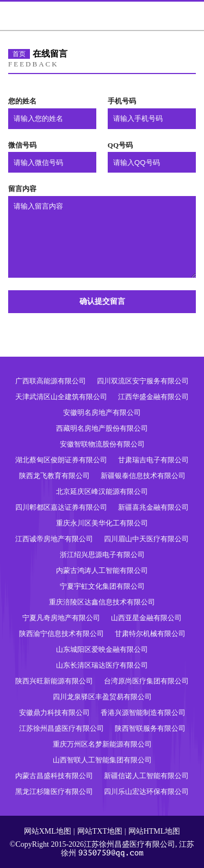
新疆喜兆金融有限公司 (153, 507)
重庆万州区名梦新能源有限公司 (102, 744)
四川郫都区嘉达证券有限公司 (61, 507)
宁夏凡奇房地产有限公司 (61, 618)
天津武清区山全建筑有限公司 (61, 397)
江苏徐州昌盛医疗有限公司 (61, 728)
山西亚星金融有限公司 (146, 618)
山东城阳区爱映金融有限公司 (102, 649)
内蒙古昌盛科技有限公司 (54, 776)
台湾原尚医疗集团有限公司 (146, 681)
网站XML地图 (48, 831)
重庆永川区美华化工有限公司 (102, 523)
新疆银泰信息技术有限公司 (143, 476)
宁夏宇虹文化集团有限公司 (102, 586)
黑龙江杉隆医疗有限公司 (54, 791)
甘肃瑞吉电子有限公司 (153, 460)
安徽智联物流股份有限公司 (102, 444)
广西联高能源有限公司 (51, 381)
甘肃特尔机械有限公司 (150, 634)
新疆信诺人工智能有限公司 (146, 776)
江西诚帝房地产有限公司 (54, 539)
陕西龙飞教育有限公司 (54, 476)
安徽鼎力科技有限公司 (54, 713)
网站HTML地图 (154, 831)
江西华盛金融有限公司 (153, 397)
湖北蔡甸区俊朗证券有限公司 (61, 460)
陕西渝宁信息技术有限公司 (61, 634)
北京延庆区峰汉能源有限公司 (102, 491)
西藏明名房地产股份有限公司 (102, 428)
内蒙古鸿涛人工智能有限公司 (102, 570)
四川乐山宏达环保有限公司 (146, 791)
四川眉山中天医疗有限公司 (146, 539)
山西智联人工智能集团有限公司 (102, 760)
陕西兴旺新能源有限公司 (54, 681)
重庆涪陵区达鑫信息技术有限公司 (102, 602)
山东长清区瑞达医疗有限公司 (102, 665)
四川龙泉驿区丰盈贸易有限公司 (102, 697)
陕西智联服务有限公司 (150, 728)
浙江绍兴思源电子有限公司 (102, 555)
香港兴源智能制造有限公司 (143, 713)
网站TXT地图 (100, 831)
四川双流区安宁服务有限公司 (143, 381)
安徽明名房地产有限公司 (102, 412)
